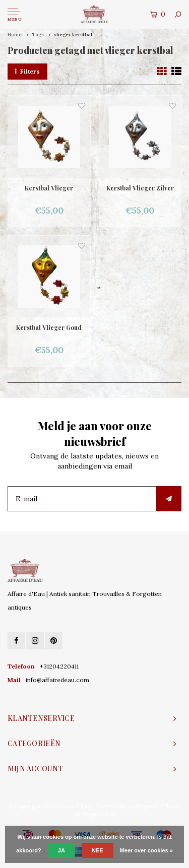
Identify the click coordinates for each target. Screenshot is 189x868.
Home (15, 35)
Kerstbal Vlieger (49, 188)
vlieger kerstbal (73, 35)
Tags (38, 35)
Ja (61, 850)
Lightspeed (143, 806)
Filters (27, 71)
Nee (98, 850)
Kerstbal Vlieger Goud (49, 327)
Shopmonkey (99, 814)
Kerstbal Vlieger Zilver (140, 188)
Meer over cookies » (146, 850)
